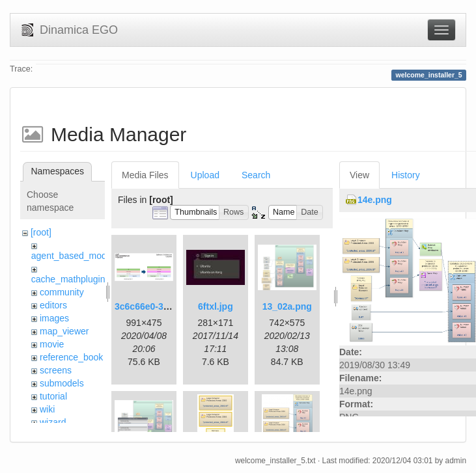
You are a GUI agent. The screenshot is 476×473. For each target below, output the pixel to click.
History (406, 175)
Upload (205, 175)
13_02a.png (287, 306)
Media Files (145, 175)
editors (53, 305)
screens (56, 370)
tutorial (53, 396)
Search (256, 175)
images (54, 318)
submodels (62, 383)
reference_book (71, 357)
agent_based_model (73, 256)
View (359, 175)
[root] (41, 232)
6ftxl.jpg (216, 306)
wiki (47, 409)
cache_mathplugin (68, 279)
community (62, 292)
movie (52, 344)
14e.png (375, 200)
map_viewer (64, 331)
